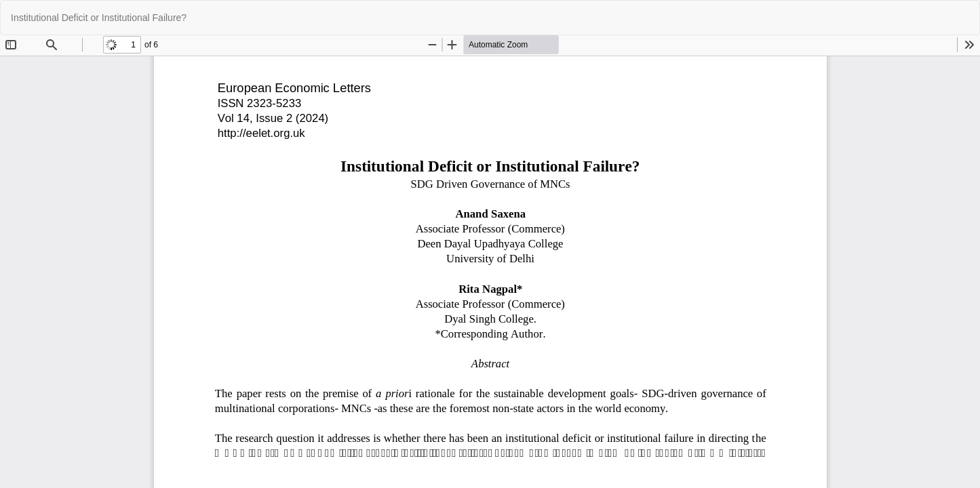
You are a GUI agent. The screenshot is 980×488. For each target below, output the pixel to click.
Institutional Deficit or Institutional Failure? (99, 18)
